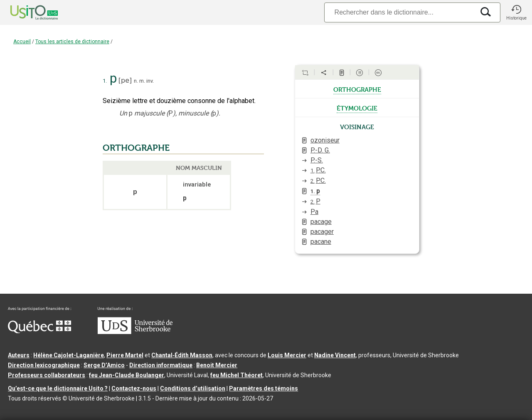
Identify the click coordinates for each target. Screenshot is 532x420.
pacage (321, 222)
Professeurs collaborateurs (47, 375)
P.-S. (317, 160)
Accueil (22, 42)
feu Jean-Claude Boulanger (127, 375)
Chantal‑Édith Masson (182, 355)
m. (142, 81)
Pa (314, 212)
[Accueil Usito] (25, 12)
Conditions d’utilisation (193, 388)
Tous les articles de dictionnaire (72, 42)
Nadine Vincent (335, 355)
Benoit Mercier (217, 365)
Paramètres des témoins (264, 388)
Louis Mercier (287, 355)
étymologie (357, 108)
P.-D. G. (320, 150)
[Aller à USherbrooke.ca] (135, 332)
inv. (150, 81)
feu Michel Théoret (236, 375)
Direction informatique (161, 365)
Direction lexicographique (44, 365)
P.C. (318, 170)
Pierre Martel (125, 355)
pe (125, 80)
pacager (322, 232)
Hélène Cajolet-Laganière (69, 355)
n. (136, 81)
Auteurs (19, 355)
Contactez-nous (134, 388)
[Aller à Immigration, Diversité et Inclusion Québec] (39, 331)
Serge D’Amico (104, 365)
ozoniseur (325, 140)
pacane (321, 242)
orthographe (357, 89)
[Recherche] (399, 12)
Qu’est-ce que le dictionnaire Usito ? (58, 388)
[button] (516, 12)
